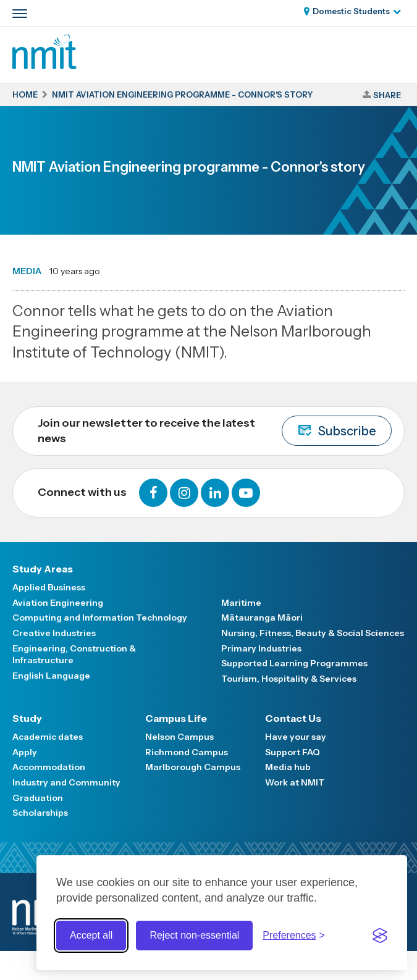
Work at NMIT (295, 782)
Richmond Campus (187, 752)
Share (387, 95)
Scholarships (40, 813)
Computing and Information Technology (100, 618)
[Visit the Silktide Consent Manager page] (380, 936)
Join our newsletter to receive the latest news (215, 431)
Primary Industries (261, 648)
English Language (51, 676)
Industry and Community (66, 782)
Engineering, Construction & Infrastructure (74, 655)
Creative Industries (54, 633)
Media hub (288, 767)
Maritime (241, 603)
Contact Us (293, 718)
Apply (25, 752)
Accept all (91, 935)
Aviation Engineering (58, 603)
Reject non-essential (194, 935)
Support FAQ (293, 752)
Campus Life (176, 718)
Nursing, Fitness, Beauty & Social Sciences (313, 633)
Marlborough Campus (193, 767)
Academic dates (48, 737)
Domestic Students (351, 11)
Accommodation (49, 767)
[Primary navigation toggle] (20, 14)
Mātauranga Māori (262, 618)
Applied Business (49, 587)
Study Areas (43, 569)
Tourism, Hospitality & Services (289, 679)
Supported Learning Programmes (294, 663)
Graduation (38, 798)
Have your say (296, 737)
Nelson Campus (179, 737)
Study (27, 718)
